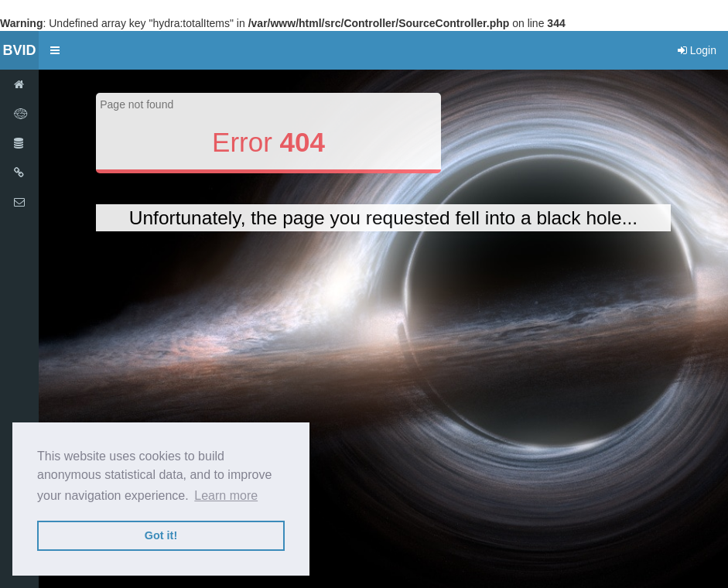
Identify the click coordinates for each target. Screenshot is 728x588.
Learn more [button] (226, 496)
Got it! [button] (161, 535)
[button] (55, 50)
